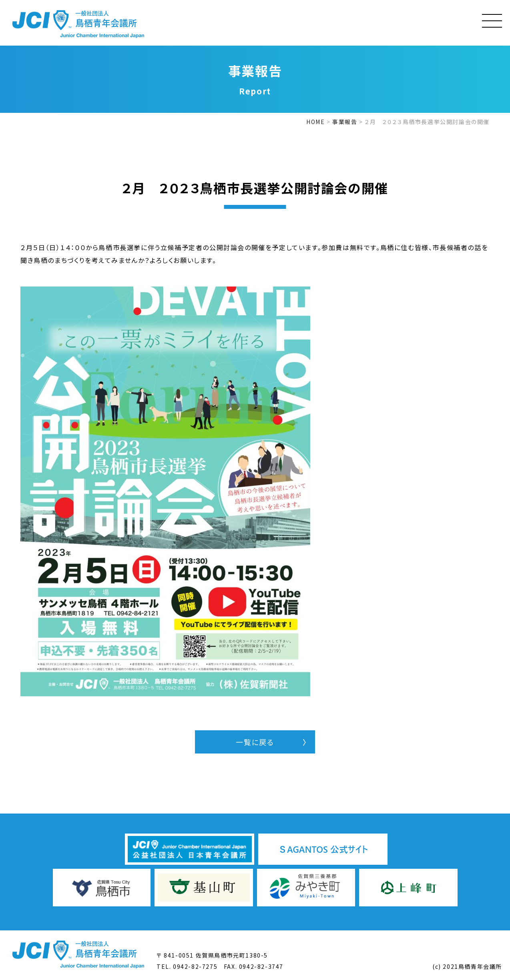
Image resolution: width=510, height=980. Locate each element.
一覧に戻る (255, 742)
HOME (315, 122)
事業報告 (345, 122)
